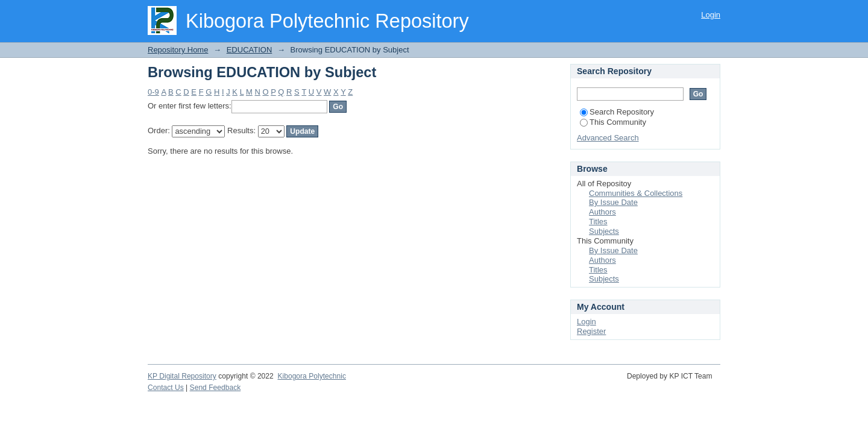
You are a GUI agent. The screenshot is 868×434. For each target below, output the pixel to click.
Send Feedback (215, 388)
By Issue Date (613, 202)
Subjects (604, 231)
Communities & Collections (636, 193)
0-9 (153, 92)
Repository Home (178, 50)
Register (591, 331)
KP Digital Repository (182, 376)
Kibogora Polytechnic (311, 376)
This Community (613, 122)
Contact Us (166, 388)
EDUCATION (250, 50)
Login (711, 15)
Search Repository (617, 112)
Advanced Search (608, 138)
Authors (602, 212)
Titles (598, 222)
